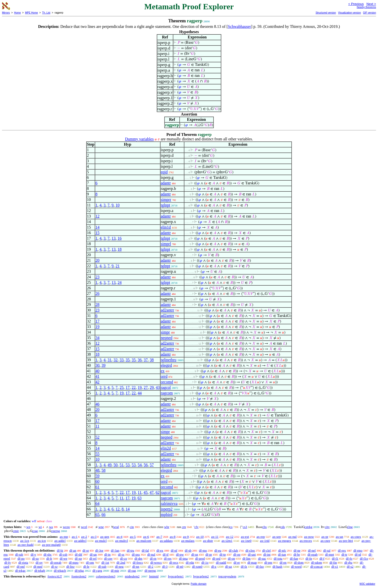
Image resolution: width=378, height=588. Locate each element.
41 (97, 376)
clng (350, 527)
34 (97, 338)
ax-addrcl (80, 541)
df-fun (294, 558)
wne (101, 527)
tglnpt (165, 205)
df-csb (63, 554)
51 (122, 465)
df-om (90, 563)
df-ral (327, 550)
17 (97, 321)
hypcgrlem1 (176, 576)
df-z (214, 567)
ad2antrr (167, 310)
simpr (165, 332)
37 (146, 360)
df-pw (180, 554)
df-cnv (108, 558)
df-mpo (74, 563)
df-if (166, 554)
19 (97, 327)
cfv (197, 527)
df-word (296, 567)
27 (146, 387)
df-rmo (358, 550)
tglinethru (169, 360)
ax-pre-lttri (346, 541)
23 (97, 277)
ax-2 (84, 537)
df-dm (138, 558)
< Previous (356, 4)
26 (97, 293)
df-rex (342, 550)
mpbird (167, 515)
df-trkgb (40, 571)
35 (128, 360)
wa (51, 527)
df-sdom (317, 563)
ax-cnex (356, 537)
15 (97, 233)
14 (97, 227)
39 (103, 365)
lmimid (154, 576)
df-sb (188, 550)
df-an (73, 550)
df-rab (19, 554)
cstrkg (308, 527)
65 (97, 515)
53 (128, 465)
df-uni (252, 554)
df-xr (55, 567)
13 (114, 238)
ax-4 (119, 537)
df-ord (216, 558)
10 (118, 205)
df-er (237, 563)
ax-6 (146, 537)
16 (120, 238)
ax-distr (208, 541)
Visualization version (349, 13)
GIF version (369, 13)
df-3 (165, 567)
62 (157, 492)
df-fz (244, 567)
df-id (358, 554)
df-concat (316, 567)
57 (152, 465)
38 (152, 360)
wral (116, 527)
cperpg (55, 531)
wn (28, 527)
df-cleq (250, 550)
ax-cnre (325, 541)
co (231, 527)
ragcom (167, 393)
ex (163, 371)
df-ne (297, 550)
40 (97, 371)
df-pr (209, 554)
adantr (166, 183)
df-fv (8, 563)
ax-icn (42, 541)
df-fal (145, 550)
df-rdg (190, 563)
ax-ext (245, 537)
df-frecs (138, 563)
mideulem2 (132, 576)
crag (35, 531)
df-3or (99, 550)
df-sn (195, 554)
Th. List (46, 13)
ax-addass (166, 541)
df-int (267, 554)
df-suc (262, 558)
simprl (166, 244)
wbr (167, 527)
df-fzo (260, 567)
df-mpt (329, 554)
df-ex (160, 550)
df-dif (79, 554)
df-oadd (221, 563)
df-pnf (21, 567)
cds (283, 527)
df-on (231, 558)
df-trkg (79, 571)
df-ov (39, 563)
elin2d (166, 448)
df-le (87, 567)
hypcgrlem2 (201, 576)
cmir (16, 531)
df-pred (200, 558)
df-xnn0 (197, 567)
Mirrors (6, 13)
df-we (64, 558)
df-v (33, 554)
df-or (86, 550)
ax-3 (94, 537)
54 (140, 465)
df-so (36, 558)
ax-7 (159, 537)
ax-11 (215, 537)
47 (151, 492)
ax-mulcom (144, 541)
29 (152, 387)
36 (140, 360)
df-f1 (335, 558)
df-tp (223, 554)
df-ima (183, 558)
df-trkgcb (60, 571)
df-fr (49, 558)
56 (146, 465)
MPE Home (32, 13)
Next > (371, 4)
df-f (322, 558)
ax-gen (105, 537)
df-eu (218, 550)
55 (97, 454)
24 (120, 282)
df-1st (105, 563)
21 (118, 266)
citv (327, 527)
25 (122, 387)
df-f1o (364, 558)
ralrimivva (169, 503)
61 (97, 487)
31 (110, 360)
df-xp (78, 558)
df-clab (233, 550)
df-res (168, 558)
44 (140, 393)
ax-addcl (60, 541)
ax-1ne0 (246, 541)
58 (103, 470)
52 (97, 437)
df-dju (348, 563)
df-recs (174, 563)
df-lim (247, 558)
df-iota (278, 558)
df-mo (203, 550)
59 (97, 476)
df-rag (132, 571)
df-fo (349, 558)
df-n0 (180, 567)
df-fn (309, 558)
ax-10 (200, 537)
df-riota (23, 563)
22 (134, 387)
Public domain (199, 584)
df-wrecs (156, 563)
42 (97, 382)
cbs (265, 527)
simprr (166, 200)
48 (97, 470)
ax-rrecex (306, 541)
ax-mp (64, 537)
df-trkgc (20, 571)
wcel (84, 527)
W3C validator (367, 584)
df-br (297, 554)
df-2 (151, 567)
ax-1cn (25, 541)
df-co (123, 558)
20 (97, 260)
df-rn (153, 558)
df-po (21, 558)
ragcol (166, 387)
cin (132, 527)
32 (116, 360)
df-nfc (282, 550)
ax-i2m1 (227, 541)
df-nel (312, 550)
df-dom (299, 563)
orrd (164, 376)
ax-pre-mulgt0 (51, 545)
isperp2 (167, 509)
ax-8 (173, 537)
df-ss (121, 554)
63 (139, 498)
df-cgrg (97, 571)
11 (97, 426)
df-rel (93, 558)
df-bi (60, 550)
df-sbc (48, 554)
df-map (252, 563)
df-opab (312, 554)
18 (120, 249)
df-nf (174, 550)
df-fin (333, 563)
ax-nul (292, 537)
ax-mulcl (101, 541)
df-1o (205, 563)
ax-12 (230, 537)
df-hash (277, 567)
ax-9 (186, 537)
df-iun (282, 554)
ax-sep (277, 537)
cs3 (245, 527)
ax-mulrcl (122, 541)
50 (116, 465)
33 (122, 360)
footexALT (55, 576)
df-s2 (350, 567)
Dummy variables (139, 139)
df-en (283, 563)
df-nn (136, 567)
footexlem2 (79, 576)
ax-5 (133, 537)
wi (40, 527)
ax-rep (261, 537)
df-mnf (38, 567)
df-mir (115, 571)
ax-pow (309, 537)
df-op (237, 554)
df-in (107, 554)
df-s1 (335, 567)
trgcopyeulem (227, 576)
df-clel (266, 550)
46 (97, 404)
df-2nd (121, 563)
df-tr (344, 554)
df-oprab (56, 563)
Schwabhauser (239, 26)
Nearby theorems (366, 7)
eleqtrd (166, 365)
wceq (66, 527)
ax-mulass (188, 541)
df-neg (119, 567)
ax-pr (325, 537)
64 (97, 503)
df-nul (151, 554)
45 (145, 492)
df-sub (102, 567)
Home (17, 13)
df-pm (268, 563)
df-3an (115, 550)
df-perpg (150, 571)
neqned (167, 338)
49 (110, 465)
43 (158, 387)
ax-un (340, 537)
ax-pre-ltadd (26, 545)
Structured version (326, 13)
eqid (164, 172)
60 (97, 481)
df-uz (228, 567)
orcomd (167, 382)
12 (97, 216)
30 (97, 365)
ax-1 (75, 537)
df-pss (136, 554)
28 (97, 305)
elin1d (166, 227)
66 (103, 515)
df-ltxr (70, 567)
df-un (93, 554)
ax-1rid (265, 541)
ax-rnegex (285, 541)
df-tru (131, 550)
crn (184, 527)
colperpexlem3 (106, 576)
